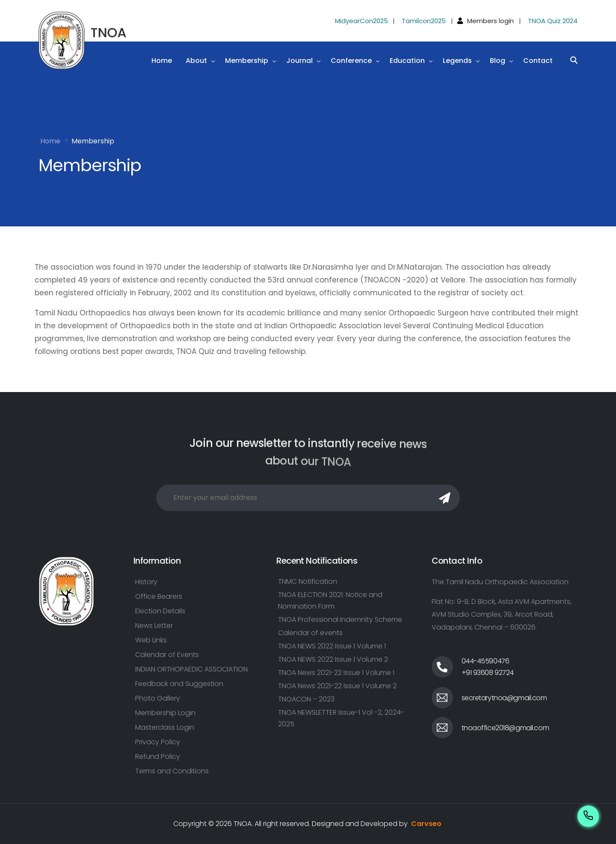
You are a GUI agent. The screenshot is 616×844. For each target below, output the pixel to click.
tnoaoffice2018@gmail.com (505, 728)
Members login (490, 21)
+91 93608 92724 (488, 673)
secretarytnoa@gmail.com (504, 698)
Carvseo (426, 824)
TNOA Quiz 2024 (553, 21)
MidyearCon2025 (361, 21)
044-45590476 (486, 661)
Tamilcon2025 (424, 21)
